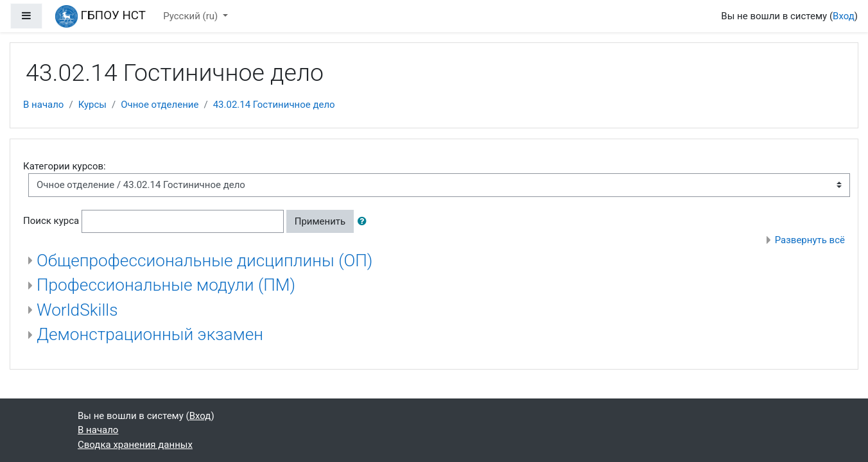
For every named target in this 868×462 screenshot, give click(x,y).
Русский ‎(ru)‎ (192, 16)
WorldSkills (77, 310)
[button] (365, 222)
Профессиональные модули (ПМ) (166, 285)
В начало (43, 105)
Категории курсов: (65, 166)
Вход (844, 16)
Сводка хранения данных (135, 445)
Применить (320, 221)
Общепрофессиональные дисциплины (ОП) (204, 261)
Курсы (92, 105)
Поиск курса (51, 221)
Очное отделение (160, 105)
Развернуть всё (810, 240)
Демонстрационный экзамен (150, 334)
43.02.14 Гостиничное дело (274, 105)
